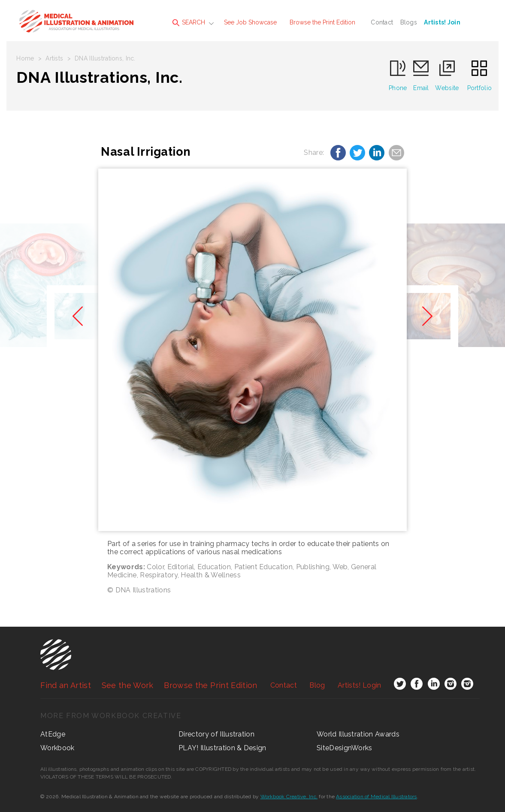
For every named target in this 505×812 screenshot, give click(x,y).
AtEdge (53, 734)
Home (25, 58)
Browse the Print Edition (322, 22)
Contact (382, 22)
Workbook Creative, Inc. (289, 797)
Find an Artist (66, 685)
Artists (54, 58)
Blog (317, 685)
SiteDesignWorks (345, 748)
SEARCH (189, 23)
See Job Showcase (250, 22)
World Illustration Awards (358, 734)
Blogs (409, 22)
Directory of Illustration (216, 734)
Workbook (57, 748)
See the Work (128, 685)
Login (359, 685)
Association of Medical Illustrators (376, 797)
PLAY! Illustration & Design (222, 748)
